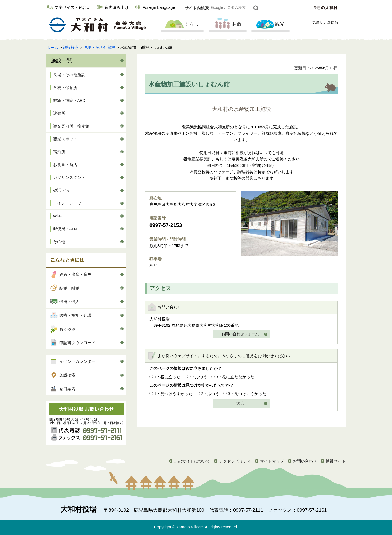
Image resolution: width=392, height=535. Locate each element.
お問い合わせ (305, 461)
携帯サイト (336, 461)
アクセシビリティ (235, 461)
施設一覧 (62, 60)
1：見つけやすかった (173, 394)
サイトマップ (272, 461)
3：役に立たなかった (235, 377)
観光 (270, 24)
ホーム (52, 47)
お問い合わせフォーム (240, 334)
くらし (182, 24)
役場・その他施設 (99, 47)
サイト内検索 (197, 8)
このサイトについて (192, 461)
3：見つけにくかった (247, 394)
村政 (227, 24)
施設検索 (71, 47)
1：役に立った (167, 377)
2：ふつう (198, 377)
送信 (240, 403)
